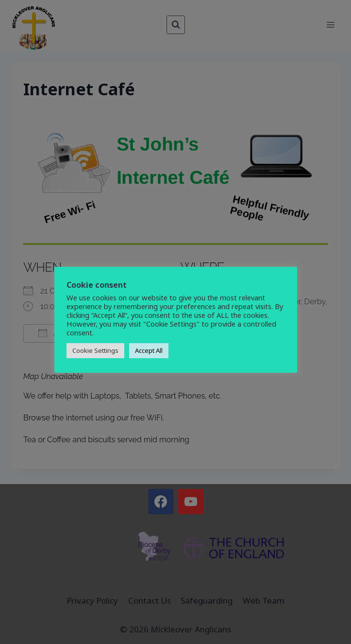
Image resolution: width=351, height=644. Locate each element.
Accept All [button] (149, 350)
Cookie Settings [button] (95, 350)
